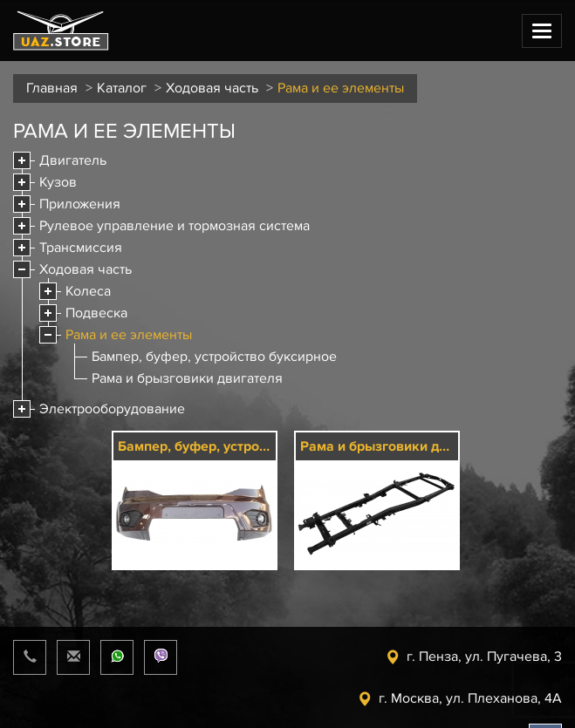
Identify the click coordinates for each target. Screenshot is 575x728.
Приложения (80, 204)
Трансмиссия (81, 248)
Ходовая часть (212, 88)
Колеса (88, 291)
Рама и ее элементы (129, 335)
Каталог (122, 88)
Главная (52, 88)
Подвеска (96, 313)
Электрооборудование (112, 409)
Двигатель (73, 160)
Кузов (58, 182)
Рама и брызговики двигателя (187, 378)
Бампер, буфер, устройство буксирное (214, 357)
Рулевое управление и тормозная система (175, 226)
